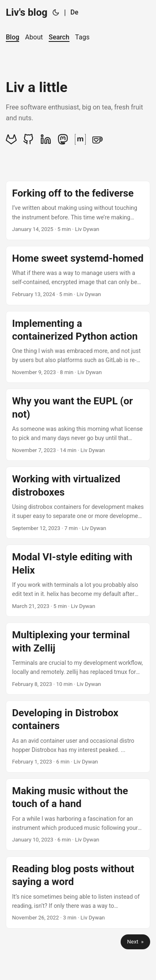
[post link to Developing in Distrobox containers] (78, 737)
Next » (135, 942)
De (74, 12)
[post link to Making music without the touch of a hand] (78, 815)
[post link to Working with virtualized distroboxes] (78, 503)
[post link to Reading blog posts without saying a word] (78, 892)
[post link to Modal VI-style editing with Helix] (78, 581)
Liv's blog (27, 12)
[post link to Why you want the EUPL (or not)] (78, 425)
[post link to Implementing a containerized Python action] (78, 347)
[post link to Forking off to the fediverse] (78, 210)
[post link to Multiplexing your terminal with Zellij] (78, 659)
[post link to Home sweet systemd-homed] (78, 276)
